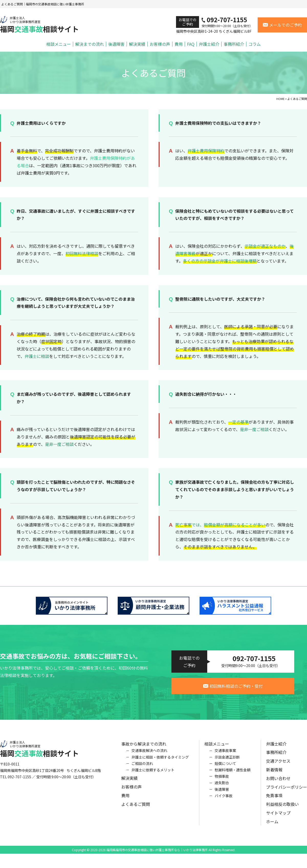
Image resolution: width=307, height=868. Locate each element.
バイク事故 (224, 799)
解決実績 (137, 44)
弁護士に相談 (37, 356)
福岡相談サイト (39, 25)
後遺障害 (116, 44)
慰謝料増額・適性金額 (233, 774)
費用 (179, 44)
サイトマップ (278, 817)
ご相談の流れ (142, 767)
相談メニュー (59, 44)
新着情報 (274, 774)
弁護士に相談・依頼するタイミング (160, 761)
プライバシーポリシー (287, 791)
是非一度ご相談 (59, 444)
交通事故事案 (225, 754)
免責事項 (274, 799)
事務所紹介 (234, 44)
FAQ (191, 44)
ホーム (272, 825)
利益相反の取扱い (282, 808)
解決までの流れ (90, 44)
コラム (255, 44)
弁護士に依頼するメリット (153, 774)
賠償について (225, 767)
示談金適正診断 (227, 761)
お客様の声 (160, 44)
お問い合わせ (278, 782)
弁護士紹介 (209, 44)
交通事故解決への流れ (149, 754)
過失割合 (222, 787)
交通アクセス (278, 765)
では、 (220, 525)
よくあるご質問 (136, 808)
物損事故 (222, 780)
